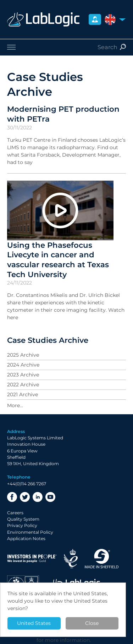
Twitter (25, 497)
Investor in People (32, 559)
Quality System (23, 519)
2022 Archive (23, 385)
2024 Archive (23, 365)
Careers (15, 513)
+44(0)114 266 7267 (27, 484)
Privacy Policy (22, 525)
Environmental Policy (30, 532)
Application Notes (26, 538)
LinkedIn (38, 497)
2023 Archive (23, 375)
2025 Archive (23, 355)
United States (34, 623)
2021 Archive (23, 394)
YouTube (50, 497)
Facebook (12, 497)
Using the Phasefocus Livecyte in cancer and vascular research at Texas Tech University (58, 260)
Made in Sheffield (102, 559)
